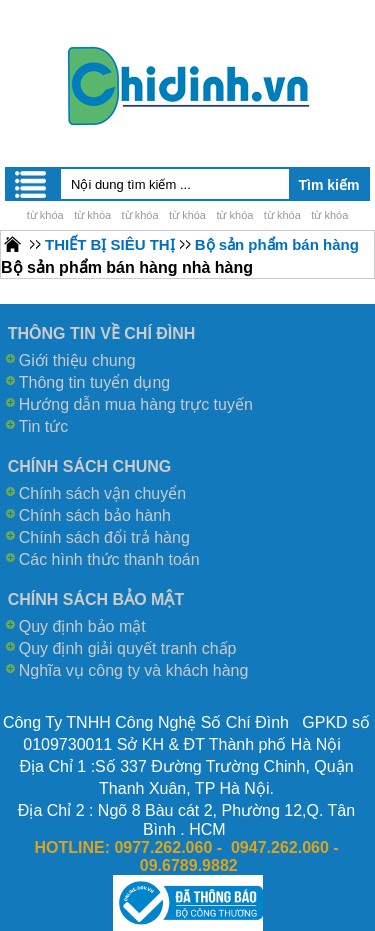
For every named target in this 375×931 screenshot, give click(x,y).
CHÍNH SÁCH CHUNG (90, 466)
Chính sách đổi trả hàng (104, 537)
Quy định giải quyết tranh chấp (128, 648)
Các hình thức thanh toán (109, 559)
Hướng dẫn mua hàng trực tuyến (136, 404)
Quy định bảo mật (82, 626)
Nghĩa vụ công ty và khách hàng (134, 670)
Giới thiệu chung (77, 360)
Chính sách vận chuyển (102, 493)
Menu (32, 184)
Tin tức (44, 426)
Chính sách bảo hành (95, 515)
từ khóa (45, 215)
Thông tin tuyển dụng (95, 382)
